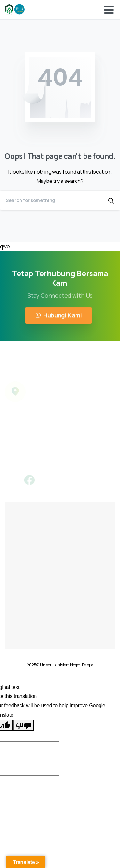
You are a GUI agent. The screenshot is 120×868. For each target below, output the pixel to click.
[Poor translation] (23, 725)
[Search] (51, 200)
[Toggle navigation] (109, 10)
